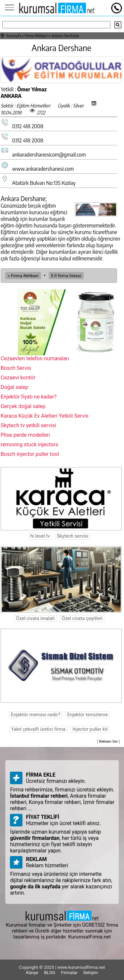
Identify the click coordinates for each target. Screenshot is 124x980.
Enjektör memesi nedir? (36, 715)
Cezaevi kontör (18, 378)
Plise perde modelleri (25, 435)
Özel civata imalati (36, 619)
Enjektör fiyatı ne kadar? (29, 397)
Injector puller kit (90, 729)
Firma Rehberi (36, 36)
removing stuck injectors (29, 445)
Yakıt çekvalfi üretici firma (38, 729)
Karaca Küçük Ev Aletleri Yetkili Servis (45, 416)
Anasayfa (14, 36)
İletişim (91, 972)
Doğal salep (15, 387)
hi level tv (40, 536)
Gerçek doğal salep (23, 406)
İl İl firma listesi (66, 276)
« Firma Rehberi (23, 276)
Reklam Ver (109, 742)
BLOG (50, 972)
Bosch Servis (16, 368)
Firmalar (69, 972)
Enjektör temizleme (87, 715)
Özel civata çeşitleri (82, 619)
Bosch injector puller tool (30, 454)
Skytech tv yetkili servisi (28, 425)
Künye (32, 972)
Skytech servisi (73, 536)
